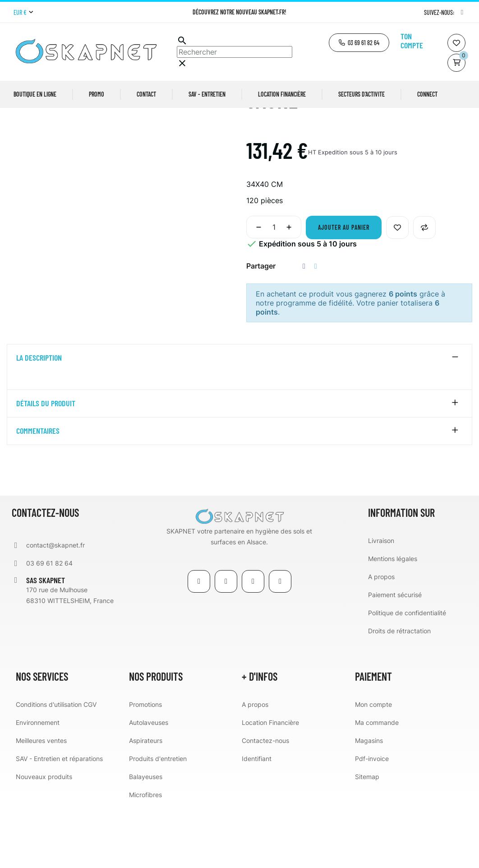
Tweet (316, 328)
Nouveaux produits (44, 838)
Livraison (381, 602)
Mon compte (373, 766)
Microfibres (145, 856)
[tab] (239, 420)
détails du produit (46, 465)
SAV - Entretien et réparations (59, 820)
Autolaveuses (149, 784)
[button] (359, 43)
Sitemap (367, 838)
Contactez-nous (265, 802)
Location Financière (270, 784)
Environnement (38, 784)
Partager (304, 328)
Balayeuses (146, 838)
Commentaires (38, 493)
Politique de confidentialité (407, 675)
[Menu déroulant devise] (23, 13)
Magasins (369, 802)
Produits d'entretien (158, 820)
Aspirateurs (146, 802)
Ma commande (377, 784)
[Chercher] (235, 52)
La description (39, 420)
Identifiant (257, 820)
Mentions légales (393, 620)
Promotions (145, 766)
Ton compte (412, 41)
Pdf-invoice (372, 820)
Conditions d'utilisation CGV (56, 766)
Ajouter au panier (344, 290)
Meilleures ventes (41, 802)
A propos (381, 638)
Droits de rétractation (399, 693)
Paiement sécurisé (395, 657)
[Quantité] (274, 289)
